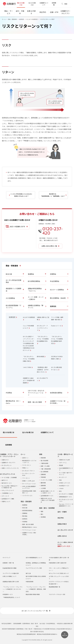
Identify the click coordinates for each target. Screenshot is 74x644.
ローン (23, 454)
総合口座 (25, 508)
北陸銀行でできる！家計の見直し (29, 534)
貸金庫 (61, 465)
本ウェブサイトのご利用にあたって (59, 573)
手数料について (6, 501)
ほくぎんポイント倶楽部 (66, 494)
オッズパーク (63, 477)
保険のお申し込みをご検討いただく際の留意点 (48, 500)
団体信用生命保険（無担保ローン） (29, 492)
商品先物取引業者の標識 (33, 594)
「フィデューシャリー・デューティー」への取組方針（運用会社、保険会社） (36, 589)
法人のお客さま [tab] (28, 432)
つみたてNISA (28, 367)
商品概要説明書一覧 (54, 587)
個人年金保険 (44, 461)
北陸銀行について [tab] (47, 432)
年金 (60, 480)
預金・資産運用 (12, 19)
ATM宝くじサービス (65, 483)
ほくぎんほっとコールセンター (66, 500)
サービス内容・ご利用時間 (9, 477)
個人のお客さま (21, 4)
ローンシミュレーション (29, 484)
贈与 (42, 514)
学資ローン (25, 468)
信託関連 (43, 517)
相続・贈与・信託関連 (47, 508)
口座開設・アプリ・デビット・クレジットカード (9, 455)
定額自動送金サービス (65, 497)
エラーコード (5, 496)
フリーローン (26, 478)
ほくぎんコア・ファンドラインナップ (42, 328)
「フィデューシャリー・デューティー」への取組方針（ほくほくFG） (13, 589)
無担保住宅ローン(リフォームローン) (29, 461)
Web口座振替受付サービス (66, 469)
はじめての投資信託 (32, 19)
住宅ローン (25, 458)
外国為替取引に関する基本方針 (58, 563)
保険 (41, 454)
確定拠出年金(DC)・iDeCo (30, 527)
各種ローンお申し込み (28, 481)
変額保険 (43, 486)
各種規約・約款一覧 (8, 563)
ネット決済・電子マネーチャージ (66, 474)
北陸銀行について (44, 4)
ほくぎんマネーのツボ (65, 530)
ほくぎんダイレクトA (7, 474)
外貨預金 (25, 522)
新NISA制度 (41, 356)
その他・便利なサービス (65, 455)
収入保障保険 (44, 472)
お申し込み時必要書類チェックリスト (29, 487)
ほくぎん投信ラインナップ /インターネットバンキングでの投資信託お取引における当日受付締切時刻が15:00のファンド (29, 343)
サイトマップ (6, 558)
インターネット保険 (46, 480)
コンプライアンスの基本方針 (11, 573)
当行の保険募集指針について (34, 558)
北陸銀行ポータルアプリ (8, 463)
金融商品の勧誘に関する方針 (11, 582)
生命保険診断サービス (47, 496)
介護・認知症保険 (46, 469)
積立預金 (25, 516)
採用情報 (54, 4)
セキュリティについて (8, 490)
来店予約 (61, 518)
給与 (60, 491)
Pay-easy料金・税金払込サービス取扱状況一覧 (10, 487)
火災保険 (43, 488)
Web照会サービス (64, 486)
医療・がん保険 (45, 466)
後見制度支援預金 (27, 510)
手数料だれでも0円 (64, 460)
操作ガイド (5, 480)
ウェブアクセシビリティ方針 (34, 568)
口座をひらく (5, 460)
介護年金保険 (44, 463)
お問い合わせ (62, 536)
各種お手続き (62, 524)
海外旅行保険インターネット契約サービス (48, 492)
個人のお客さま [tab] (9, 432)
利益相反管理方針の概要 (9, 568)
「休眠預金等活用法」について (11, 597)
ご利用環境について (7, 493)
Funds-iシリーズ (57, 326)
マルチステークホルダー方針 (57, 594)
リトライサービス (27, 496)
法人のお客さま (32, 4)
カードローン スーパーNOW (29, 474)
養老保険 (43, 483)
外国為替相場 (29, 582)
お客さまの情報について (9, 576)
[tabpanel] (37, 499)
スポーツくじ (63, 463)
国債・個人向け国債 (28, 524)
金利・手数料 (62, 512)
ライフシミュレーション (29, 530)
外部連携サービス (8, 594)
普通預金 (25, 505)
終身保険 (43, 458)
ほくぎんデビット (7, 465)
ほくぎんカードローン (28, 471)
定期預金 (25, 513)
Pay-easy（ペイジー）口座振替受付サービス (66, 505)
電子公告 (28, 573)
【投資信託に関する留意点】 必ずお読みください (43, 370)
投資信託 (22, 19)
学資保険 (43, 477)
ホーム (4, 19)
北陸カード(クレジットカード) (10, 468)
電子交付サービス (7, 483)
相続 (42, 511)
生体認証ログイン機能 (8, 499)
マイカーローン (27, 465)
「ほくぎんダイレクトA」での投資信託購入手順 (29, 359)
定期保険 (43, 474)
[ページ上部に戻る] (65, 635)
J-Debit (61, 488)
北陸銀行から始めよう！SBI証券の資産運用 (29, 380)
